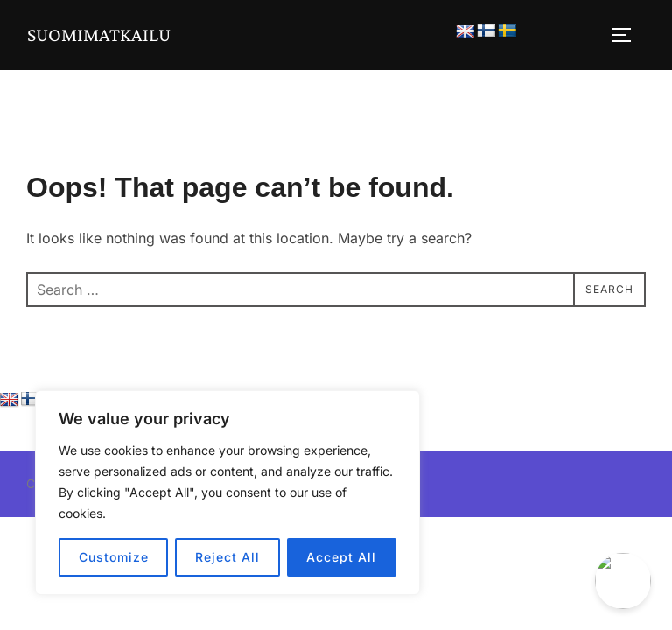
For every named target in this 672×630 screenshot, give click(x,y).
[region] (227, 493)
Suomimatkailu (99, 35)
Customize (114, 557)
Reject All (227, 557)
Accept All (341, 557)
